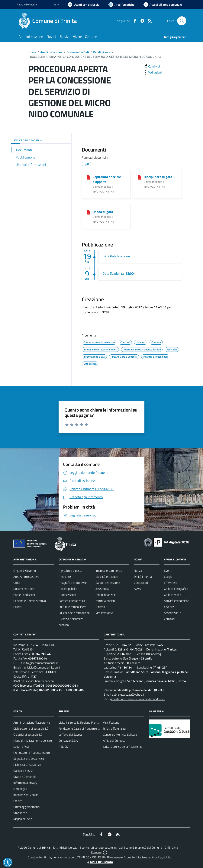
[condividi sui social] (151, 66)
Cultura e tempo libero (72, 607)
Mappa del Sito (23, 819)
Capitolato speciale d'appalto (107, 179)
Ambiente (65, 577)
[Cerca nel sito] (182, 21)
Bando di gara (103, 212)
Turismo (100, 607)
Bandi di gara (102, 52)
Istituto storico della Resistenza (123, 747)
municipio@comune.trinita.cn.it (41, 667)
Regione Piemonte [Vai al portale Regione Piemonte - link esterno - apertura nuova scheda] (27, 4)
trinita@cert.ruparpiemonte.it (40, 663)
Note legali (20, 789)
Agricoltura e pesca (70, 571)
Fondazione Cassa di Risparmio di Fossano (85, 729)
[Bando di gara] (89, 212)
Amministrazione (51, 52)
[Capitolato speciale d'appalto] (89, 177)
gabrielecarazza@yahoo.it (128, 694)
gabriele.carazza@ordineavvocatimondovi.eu (137, 699)
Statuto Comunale (25, 777)
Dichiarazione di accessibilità (31, 729)
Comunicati (141, 583)
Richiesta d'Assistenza (27, 765)
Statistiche (20, 813)
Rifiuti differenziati (114, 729)
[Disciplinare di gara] (140, 177)
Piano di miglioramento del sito (33, 741)
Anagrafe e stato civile (73, 583)
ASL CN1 (64, 747)
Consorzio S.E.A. (68, 741)
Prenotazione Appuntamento (32, 753)
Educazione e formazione (74, 613)
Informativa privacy (25, 783)
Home (32, 52)
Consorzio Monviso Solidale (120, 735)
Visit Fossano (111, 722)
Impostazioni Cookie (26, 795)
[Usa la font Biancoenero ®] (84, 5)
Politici (17, 607)
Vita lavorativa (105, 613)
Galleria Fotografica (176, 589)
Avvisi (138, 589)
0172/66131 (26, 649)
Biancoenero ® (116, 857)
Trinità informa (143, 577)
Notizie (138, 571)
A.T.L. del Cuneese (114, 741)
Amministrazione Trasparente (32, 722)
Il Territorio (171, 583)
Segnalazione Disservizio (29, 759)
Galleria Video (172, 595)
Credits (18, 801)
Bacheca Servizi (23, 771)
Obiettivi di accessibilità (28, 735)
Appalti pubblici (68, 589)
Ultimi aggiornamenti (26, 807)
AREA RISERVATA (99, 862)
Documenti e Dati (78, 52)
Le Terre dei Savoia (70, 735)
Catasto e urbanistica (72, 601)
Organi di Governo (25, 571)
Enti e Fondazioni (24, 595)
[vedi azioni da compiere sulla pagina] (152, 72)
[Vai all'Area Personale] (163, 5)
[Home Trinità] (49, 21)
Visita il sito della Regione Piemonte (81, 722)
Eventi (168, 571)
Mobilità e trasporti (107, 577)
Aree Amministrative (26, 577)
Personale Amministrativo (30, 601)
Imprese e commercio (109, 571)
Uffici (16, 583)
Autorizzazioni (67, 595)
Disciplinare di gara (158, 177)
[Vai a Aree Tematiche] (121, 5)
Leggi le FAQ (21, 747)
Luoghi (168, 577)
